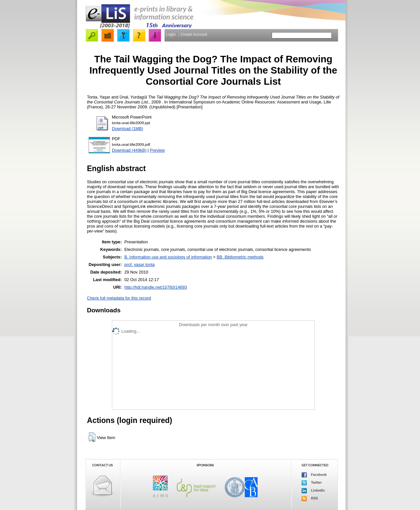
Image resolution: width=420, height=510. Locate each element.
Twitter (312, 483)
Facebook (314, 475)
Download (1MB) (127, 129)
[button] (92, 437)
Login (171, 34)
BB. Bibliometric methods (240, 257)
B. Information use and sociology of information (168, 257)
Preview (157, 150)
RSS (310, 499)
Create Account (194, 34)
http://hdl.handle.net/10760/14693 (156, 287)
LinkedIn (313, 491)
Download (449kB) (129, 150)
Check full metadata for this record (119, 298)
